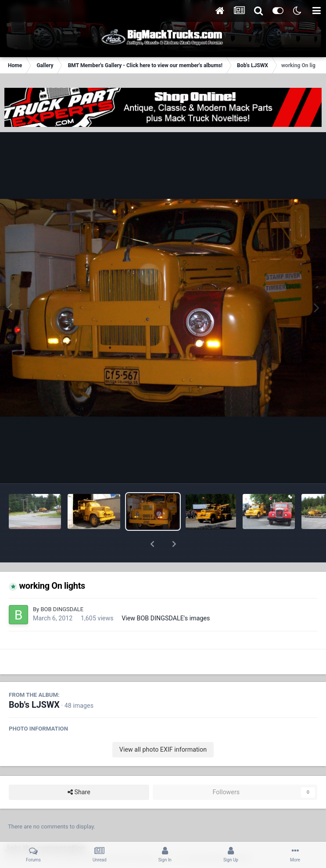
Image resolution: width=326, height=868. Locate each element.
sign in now (170, 835)
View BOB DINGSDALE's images (166, 595)
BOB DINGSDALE (62, 586)
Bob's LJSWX (34, 682)
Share (79, 769)
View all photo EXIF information (163, 727)
